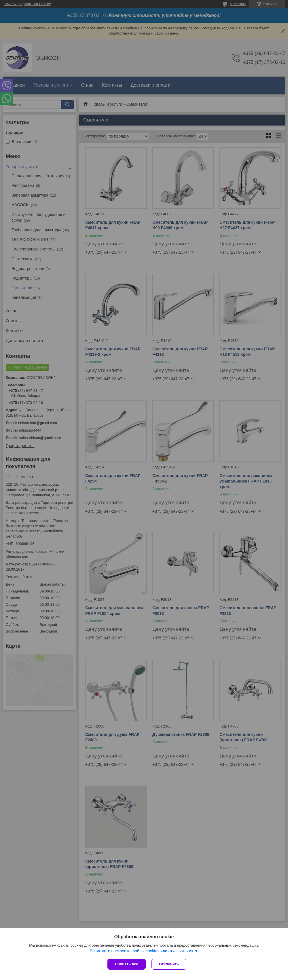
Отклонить (169, 964)
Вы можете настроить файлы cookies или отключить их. (142, 951)
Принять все (127, 964)
